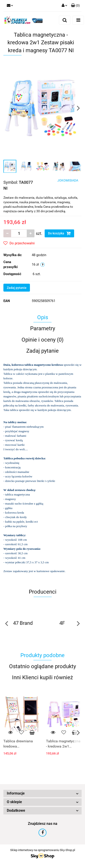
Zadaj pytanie (17, 288)
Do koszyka (59, 233)
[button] (75, 6)
